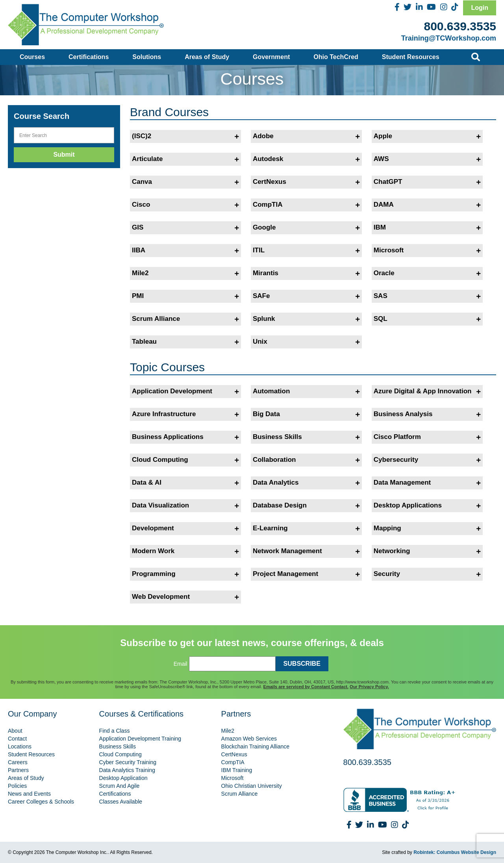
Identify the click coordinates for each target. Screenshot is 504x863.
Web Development (185, 597)
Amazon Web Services (249, 739)
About (15, 731)
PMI (185, 296)
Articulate (185, 159)
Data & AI (185, 483)
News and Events (29, 794)
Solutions (147, 57)
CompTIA (306, 205)
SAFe (306, 296)
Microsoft (427, 250)
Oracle (427, 273)
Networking (427, 551)
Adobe (306, 136)
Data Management (427, 483)
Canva (185, 182)
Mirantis (306, 273)
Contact (17, 739)
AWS (427, 159)
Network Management (306, 551)
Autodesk (306, 159)
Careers (18, 762)
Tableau (185, 342)
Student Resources (411, 57)
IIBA (185, 250)
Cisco (185, 205)
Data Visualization (185, 506)
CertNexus (306, 182)
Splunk (306, 319)
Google (306, 228)
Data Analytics (306, 483)
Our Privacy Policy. (369, 687)
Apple (427, 136)
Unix (306, 342)
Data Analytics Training (127, 770)
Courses (32, 57)
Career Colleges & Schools (41, 802)
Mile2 (185, 273)
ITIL (306, 250)
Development (185, 528)
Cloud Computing (185, 460)
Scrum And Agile (120, 786)
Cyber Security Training (128, 762)
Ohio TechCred (336, 57)
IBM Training (237, 770)
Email (181, 664)
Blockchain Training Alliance (256, 746)
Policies (17, 786)
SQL (427, 319)
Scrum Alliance (185, 319)
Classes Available (121, 802)
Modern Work (185, 551)
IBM (427, 228)
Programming (185, 574)
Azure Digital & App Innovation (427, 391)
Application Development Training (140, 739)
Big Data (306, 414)
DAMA (427, 205)
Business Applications (185, 437)
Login (480, 8)
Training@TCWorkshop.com (449, 38)
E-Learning (306, 528)
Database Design (306, 506)
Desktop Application (123, 778)
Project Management (306, 574)
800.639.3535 (460, 26)
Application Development (185, 391)
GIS (185, 228)
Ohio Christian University (252, 786)
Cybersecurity (427, 460)
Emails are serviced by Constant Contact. (306, 687)
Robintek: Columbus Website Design (455, 852)
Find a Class (115, 731)
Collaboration (306, 460)
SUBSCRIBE (302, 664)
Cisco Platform (427, 437)
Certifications (89, 57)
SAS (427, 296)
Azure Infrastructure (185, 414)
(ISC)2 (185, 136)
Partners (18, 770)
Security (427, 574)
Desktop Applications (427, 506)
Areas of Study (207, 57)
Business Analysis (427, 414)
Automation (306, 391)
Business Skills (306, 437)
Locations (20, 746)
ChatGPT (427, 182)
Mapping (427, 528)
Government (271, 57)
